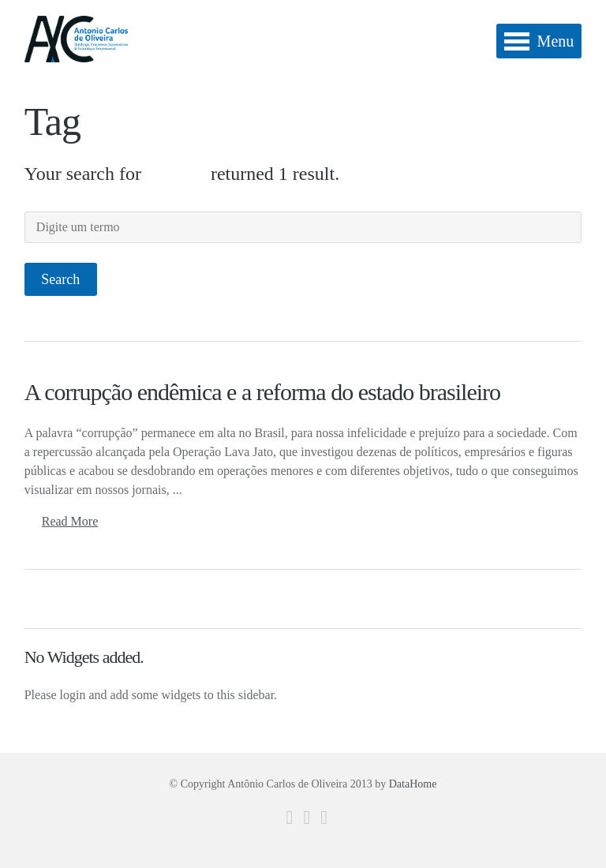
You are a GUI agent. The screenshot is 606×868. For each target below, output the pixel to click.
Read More (70, 521)
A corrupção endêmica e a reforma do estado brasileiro (262, 392)
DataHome (413, 784)
